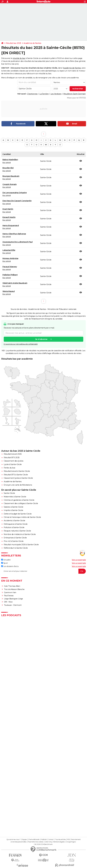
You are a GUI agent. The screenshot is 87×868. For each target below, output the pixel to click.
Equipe (24, 839)
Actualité (6, 560)
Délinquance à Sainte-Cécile (16, 524)
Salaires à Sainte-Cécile (13, 507)
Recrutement (76, 839)
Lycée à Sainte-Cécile (13, 464)
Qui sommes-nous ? (14, 839)
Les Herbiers (56, 94)
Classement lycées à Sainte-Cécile (18, 478)
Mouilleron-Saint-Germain (74, 94)
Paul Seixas (9, 596)
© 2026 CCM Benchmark (44, 844)
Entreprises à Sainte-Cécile (15, 538)
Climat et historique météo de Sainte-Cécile (22, 517)
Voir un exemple (79, 560)
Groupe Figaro (71, 842)
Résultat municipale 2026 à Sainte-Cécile (21, 545)
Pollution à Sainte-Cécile (14, 527)
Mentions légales (59, 842)
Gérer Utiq (48, 842)
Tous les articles (60, 839)
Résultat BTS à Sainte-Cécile (16, 475)
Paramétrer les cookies (35, 842)
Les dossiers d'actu (10, 566)
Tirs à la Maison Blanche (14, 589)
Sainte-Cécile (9, 493)
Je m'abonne (41, 339)
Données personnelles (19, 842)
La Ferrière (44, 94)
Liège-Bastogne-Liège (13, 599)
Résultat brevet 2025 (13, 454)
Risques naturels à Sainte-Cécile (17, 531)
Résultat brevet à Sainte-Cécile (17, 471)
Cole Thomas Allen (12, 586)
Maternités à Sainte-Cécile (15, 497)
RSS (68, 839)
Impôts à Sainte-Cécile (13, 510)
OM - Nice (8, 602)
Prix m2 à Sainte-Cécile (14, 541)
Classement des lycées (14, 461)
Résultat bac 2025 (14, 43)
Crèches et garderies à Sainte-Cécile (19, 500)
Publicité (44, 839)
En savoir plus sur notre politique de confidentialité (21, 344)
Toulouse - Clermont (13, 605)
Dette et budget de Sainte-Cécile (18, 514)
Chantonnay (32, 94)
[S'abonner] (43, 571)
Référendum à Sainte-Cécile (16, 548)
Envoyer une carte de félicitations (18, 485)
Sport (4, 563)
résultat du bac (19, 58)
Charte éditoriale (34, 839)
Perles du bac (10, 468)
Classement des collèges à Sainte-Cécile (21, 503)
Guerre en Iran (10, 592)
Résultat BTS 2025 (12, 458)
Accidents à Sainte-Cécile (14, 521)
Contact (51, 839)
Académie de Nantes (32, 43)
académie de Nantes (72, 68)
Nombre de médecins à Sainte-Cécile (20, 534)
